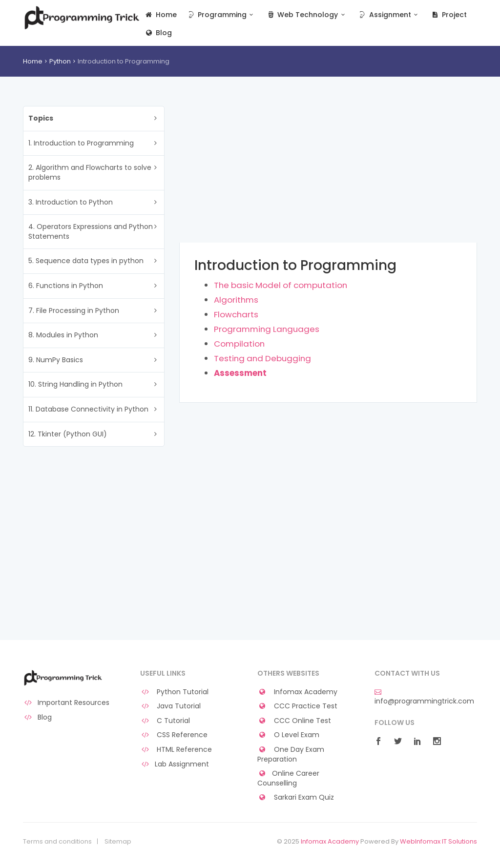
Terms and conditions (57, 842)
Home (160, 15)
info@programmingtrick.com (424, 697)
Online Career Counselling (288, 778)
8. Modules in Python (63, 335)
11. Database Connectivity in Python (88, 409)
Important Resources (66, 703)
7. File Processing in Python (74, 310)
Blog (158, 33)
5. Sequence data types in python (86, 261)
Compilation (239, 344)
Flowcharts (236, 314)
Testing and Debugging (262, 358)
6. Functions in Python (66, 286)
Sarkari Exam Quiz (296, 797)
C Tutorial (165, 721)
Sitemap (118, 842)
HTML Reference (176, 750)
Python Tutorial (174, 692)
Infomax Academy (297, 692)
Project (448, 15)
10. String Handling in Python (75, 384)
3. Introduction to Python (71, 202)
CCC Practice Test (297, 706)
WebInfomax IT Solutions (438, 841)
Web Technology (307, 15)
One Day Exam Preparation (291, 754)
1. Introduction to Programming (81, 143)
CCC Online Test (294, 721)
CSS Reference (174, 735)
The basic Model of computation (281, 285)
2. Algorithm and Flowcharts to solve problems (90, 172)
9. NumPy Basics (56, 360)
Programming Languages (267, 329)
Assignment (389, 15)
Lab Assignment (175, 764)
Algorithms (236, 300)
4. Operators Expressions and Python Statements (91, 231)
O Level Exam (288, 735)
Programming (221, 15)
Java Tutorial (170, 706)
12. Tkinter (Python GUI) (68, 434)
